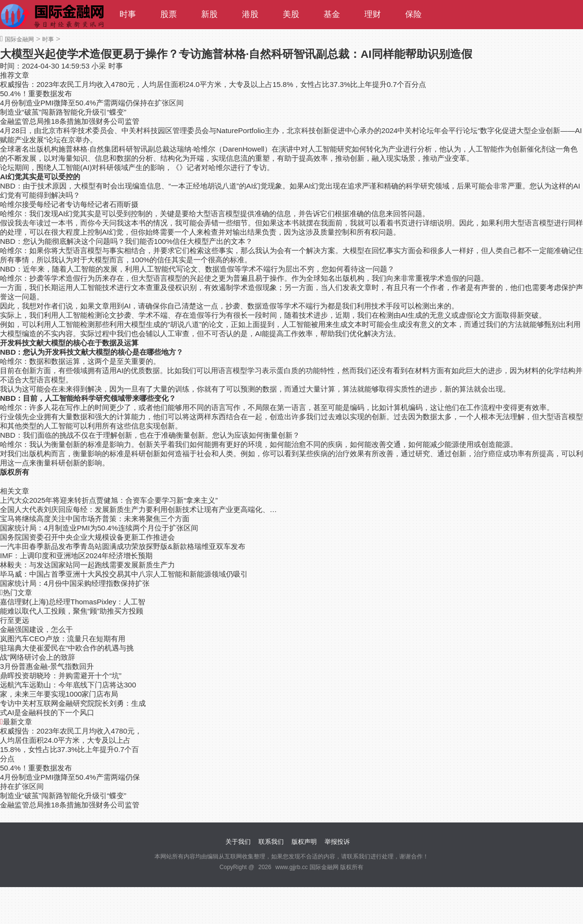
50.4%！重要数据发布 (36, 94)
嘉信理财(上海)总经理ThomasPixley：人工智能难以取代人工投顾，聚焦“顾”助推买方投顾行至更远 (73, 611)
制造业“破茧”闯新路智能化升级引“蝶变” (63, 112)
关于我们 (238, 842)
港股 (250, 14)
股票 (169, 14)
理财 (373, 14)
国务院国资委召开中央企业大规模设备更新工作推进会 (87, 537)
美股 (291, 14)
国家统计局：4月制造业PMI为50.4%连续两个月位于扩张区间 (99, 528)
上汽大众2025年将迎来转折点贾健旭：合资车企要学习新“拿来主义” (109, 500)
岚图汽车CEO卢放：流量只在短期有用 (63, 639)
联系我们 (271, 842)
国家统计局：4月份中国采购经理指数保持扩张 (75, 583)
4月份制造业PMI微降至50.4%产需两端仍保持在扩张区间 (92, 103)
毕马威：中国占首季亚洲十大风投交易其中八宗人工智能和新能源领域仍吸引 (124, 574)
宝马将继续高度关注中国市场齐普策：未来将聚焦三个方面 (95, 519)
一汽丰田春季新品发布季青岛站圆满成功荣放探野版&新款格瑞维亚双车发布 (123, 546)
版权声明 (304, 842)
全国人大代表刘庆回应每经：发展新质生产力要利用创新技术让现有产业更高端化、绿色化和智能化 (140, 509)
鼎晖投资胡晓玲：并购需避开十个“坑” (61, 676)
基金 (332, 14)
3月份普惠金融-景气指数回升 (47, 666)
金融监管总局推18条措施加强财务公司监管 (70, 121)
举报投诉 (337, 842)
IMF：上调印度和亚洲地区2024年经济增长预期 (76, 556)
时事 (128, 14)
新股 (209, 14)
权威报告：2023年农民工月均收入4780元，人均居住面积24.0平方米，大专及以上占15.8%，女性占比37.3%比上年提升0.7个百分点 (213, 84)
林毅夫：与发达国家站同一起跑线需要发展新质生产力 (87, 565)
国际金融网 (19, 39)
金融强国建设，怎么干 (36, 629)
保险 (413, 14)
